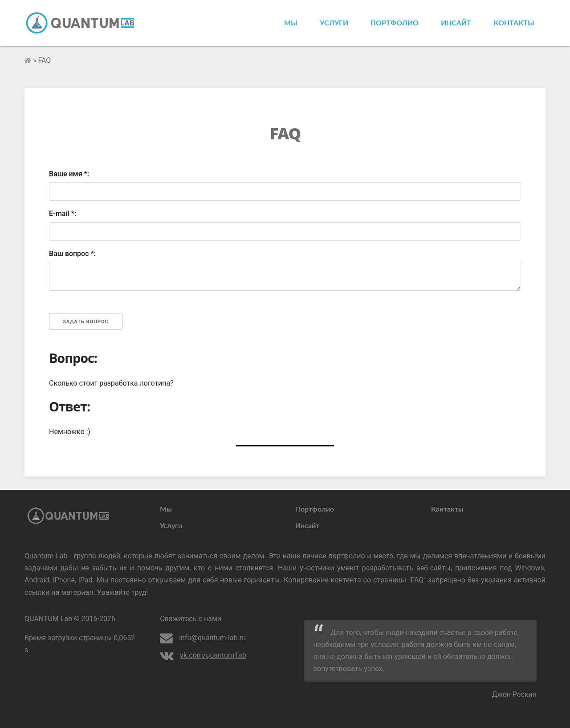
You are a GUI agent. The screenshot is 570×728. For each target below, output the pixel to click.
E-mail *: (63, 214)
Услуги (334, 23)
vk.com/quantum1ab (203, 655)
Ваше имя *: (69, 174)
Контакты (514, 23)
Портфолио (395, 23)
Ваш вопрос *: (72, 254)
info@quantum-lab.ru (203, 638)
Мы (291, 23)
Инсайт (456, 23)
